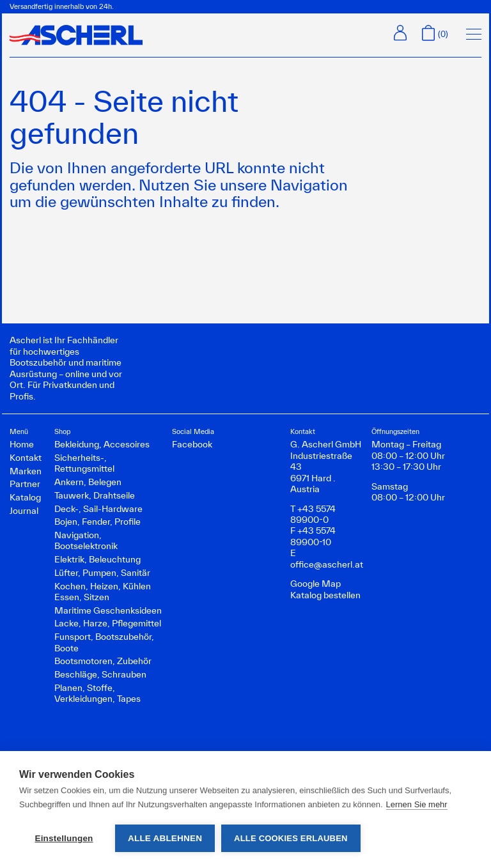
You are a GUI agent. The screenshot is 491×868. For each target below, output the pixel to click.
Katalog (25, 497)
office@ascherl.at (327, 564)
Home (22, 444)
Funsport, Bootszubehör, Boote (104, 642)
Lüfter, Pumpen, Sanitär (102, 573)
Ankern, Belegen (88, 482)
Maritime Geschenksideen (108, 610)
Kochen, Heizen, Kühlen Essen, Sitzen (103, 592)
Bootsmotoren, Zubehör (103, 661)
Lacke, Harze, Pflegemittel (108, 623)
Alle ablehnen (165, 838)
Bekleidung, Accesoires (102, 444)
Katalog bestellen (325, 595)
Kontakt (26, 458)
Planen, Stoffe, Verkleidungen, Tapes (97, 693)
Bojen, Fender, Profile (97, 522)
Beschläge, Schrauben (100, 674)
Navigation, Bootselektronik (86, 540)
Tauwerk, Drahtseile (95, 495)
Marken (26, 471)
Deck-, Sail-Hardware (98, 509)
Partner (25, 484)
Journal (24, 511)
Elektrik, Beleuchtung (97, 559)
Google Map (316, 584)
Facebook (192, 444)
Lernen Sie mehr (417, 804)
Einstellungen (64, 838)
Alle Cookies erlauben (291, 838)
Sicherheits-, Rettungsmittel (84, 463)
